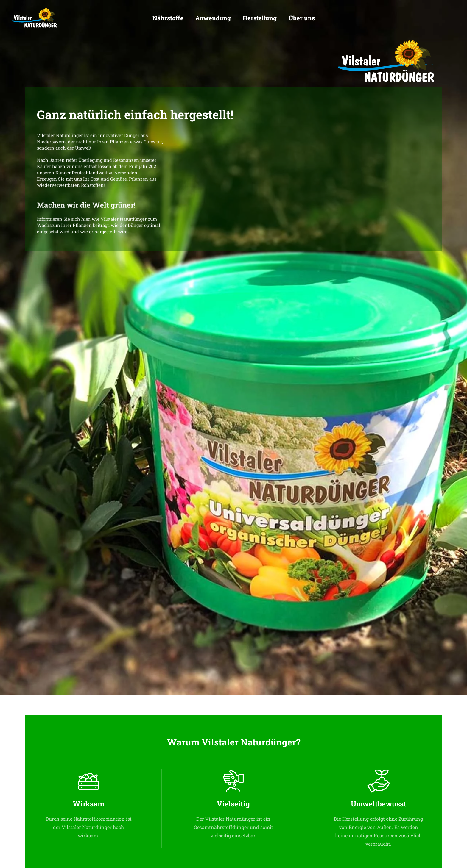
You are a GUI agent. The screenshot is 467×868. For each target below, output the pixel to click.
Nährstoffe (168, 18)
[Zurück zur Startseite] (36, 18)
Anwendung (213, 18)
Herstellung (260, 18)
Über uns (302, 18)
